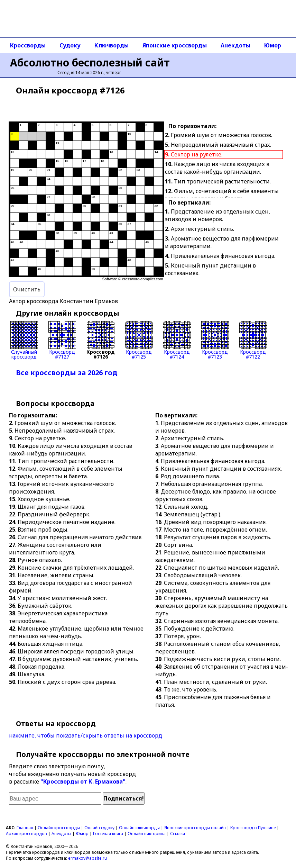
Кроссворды (28, 45)
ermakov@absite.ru (87, 858)
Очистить (27, 289)
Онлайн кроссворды (59, 828)
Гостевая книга (108, 834)
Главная (25, 828)
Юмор (273, 45)
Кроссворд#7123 (215, 340)
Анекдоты (235, 45)
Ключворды (112, 45)
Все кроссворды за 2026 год (67, 373)
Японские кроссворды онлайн (195, 828)
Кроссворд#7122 (253, 340)
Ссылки (178, 834)
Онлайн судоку (99, 828)
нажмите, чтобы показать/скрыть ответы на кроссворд (86, 735)
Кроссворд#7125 (139, 340)
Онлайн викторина (147, 834)
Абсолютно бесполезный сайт (90, 62)
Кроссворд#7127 (62, 340)
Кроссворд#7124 (177, 340)
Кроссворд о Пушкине (253, 828)
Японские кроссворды (175, 45)
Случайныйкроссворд (24, 340)
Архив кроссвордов (26, 834)
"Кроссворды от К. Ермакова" (83, 781)
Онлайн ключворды (139, 828)
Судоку (70, 45)
